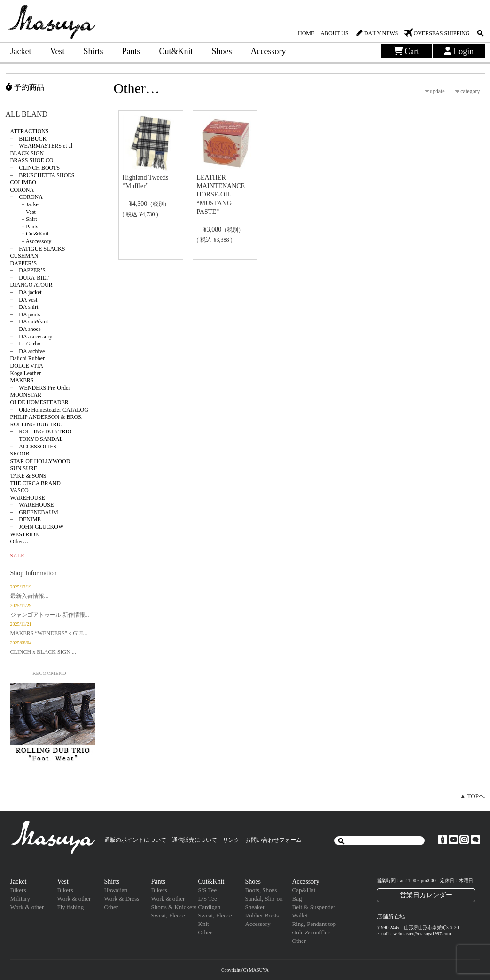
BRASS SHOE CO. (33, 160)
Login (459, 51)
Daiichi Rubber (28, 358)
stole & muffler (311, 932)
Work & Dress (122, 898)
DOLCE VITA (27, 366)
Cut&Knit (176, 51)
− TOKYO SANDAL (37, 439)
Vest (57, 51)
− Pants (24, 227)
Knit (204, 924)
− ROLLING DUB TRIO (41, 431)
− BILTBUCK (29, 139)
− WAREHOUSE (32, 505)
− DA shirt (24, 307)
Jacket (21, 51)
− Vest (23, 212)
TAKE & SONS (28, 476)
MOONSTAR (26, 395)
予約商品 (25, 87)
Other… (19, 541)
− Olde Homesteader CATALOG (49, 410)
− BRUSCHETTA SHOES (43, 175)
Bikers (18, 890)
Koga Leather (26, 373)
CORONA (22, 190)
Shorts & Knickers (174, 907)
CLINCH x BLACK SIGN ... (43, 652)
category (470, 91)
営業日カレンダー (426, 895)
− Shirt (24, 219)
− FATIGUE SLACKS (38, 249)
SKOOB (20, 454)
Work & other (27, 907)
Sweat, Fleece (168, 915)
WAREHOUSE (28, 498)
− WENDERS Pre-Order (40, 388)
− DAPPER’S (28, 270)
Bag (297, 898)
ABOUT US (334, 33)
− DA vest (24, 300)
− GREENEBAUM (34, 512)
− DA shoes (26, 329)
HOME (306, 33)
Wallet (300, 915)
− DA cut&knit (29, 321)
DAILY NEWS (381, 33)
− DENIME (26, 519)
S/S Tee (208, 890)
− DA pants (25, 314)
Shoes (222, 51)
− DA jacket (26, 292)
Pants (131, 51)
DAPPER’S (24, 263)
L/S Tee (208, 898)
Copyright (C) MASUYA (245, 970)
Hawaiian (116, 890)
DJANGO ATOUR (31, 285)
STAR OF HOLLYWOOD (40, 461)
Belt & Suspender (314, 907)
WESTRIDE (25, 534)
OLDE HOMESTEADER (39, 402)
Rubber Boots (262, 915)
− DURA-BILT (30, 278)
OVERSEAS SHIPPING (441, 33)
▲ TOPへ (472, 796)
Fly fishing (71, 907)
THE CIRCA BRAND (35, 483)
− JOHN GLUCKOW (37, 527)
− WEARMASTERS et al (42, 146)
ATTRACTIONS (30, 131)
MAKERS (22, 380)
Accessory (268, 51)
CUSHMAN (24, 256)
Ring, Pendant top (314, 924)
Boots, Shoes (261, 890)
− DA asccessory (31, 337)
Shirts (93, 51)
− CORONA (27, 197)
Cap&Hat (304, 890)
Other (111, 907)
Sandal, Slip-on (264, 898)
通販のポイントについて (135, 840)
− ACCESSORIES (34, 447)
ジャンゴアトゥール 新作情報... (50, 615)
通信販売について (194, 840)
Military (20, 898)
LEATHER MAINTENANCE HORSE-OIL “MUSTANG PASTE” (221, 195)
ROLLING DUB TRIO (37, 424)
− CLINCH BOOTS (35, 168)
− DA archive (28, 351)
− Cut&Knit (30, 234)
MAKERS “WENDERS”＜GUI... (49, 633)
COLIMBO (23, 182)
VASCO (19, 490)
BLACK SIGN (27, 153)
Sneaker (255, 907)
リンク (231, 840)
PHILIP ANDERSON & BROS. (47, 417)
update (437, 91)
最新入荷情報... (29, 596)
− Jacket (25, 204)
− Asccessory (31, 241)
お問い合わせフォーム (273, 840)
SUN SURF (24, 468)
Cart (406, 51)
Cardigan (210, 907)
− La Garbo (25, 344)
